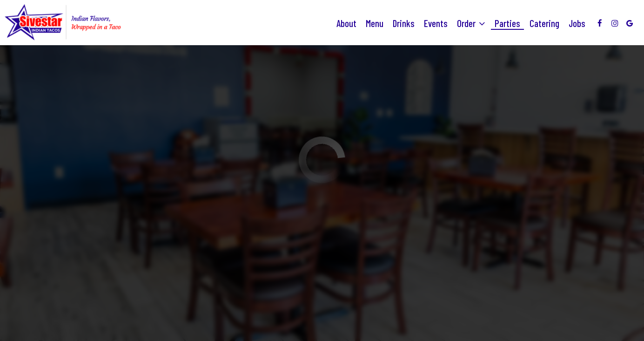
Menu (375, 23)
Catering (544, 23)
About (346, 23)
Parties (507, 23)
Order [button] (471, 24)
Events (436, 23)
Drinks (404, 23)
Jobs (577, 23)
